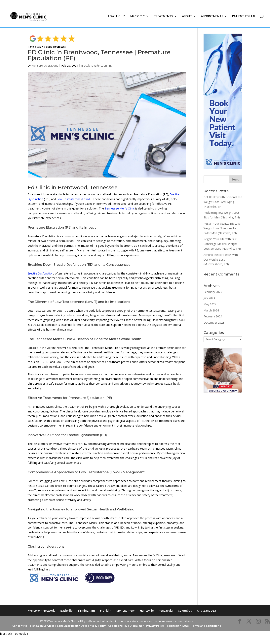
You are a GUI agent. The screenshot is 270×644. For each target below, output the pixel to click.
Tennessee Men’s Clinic (120, 208)
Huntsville (147, 611)
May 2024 (210, 304)
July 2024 (209, 298)
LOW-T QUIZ (117, 17)
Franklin (106, 611)
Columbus (185, 611)
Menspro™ (137, 17)
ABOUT (187, 17)
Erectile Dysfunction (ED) (97, 65)
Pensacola (166, 611)
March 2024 (211, 310)
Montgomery (126, 611)
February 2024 (213, 316)
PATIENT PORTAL (244, 17)
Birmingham (86, 611)
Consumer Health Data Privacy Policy (81, 626)
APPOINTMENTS (212, 17)
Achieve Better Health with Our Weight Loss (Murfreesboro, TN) (221, 259)
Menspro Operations (45, 65)
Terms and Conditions (206, 626)
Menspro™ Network (41, 611)
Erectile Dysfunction (40, 273)
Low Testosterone (69, 199)
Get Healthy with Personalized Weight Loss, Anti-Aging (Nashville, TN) (223, 202)
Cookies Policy (118, 626)
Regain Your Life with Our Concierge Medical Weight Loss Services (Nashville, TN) (222, 244)
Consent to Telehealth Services (33, 626)
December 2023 (214, 322)
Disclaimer (137, 626)
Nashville (66, 611)
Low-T (86, 199)
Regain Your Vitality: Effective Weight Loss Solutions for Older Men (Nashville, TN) (222, 228)
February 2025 (213, 292)
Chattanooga (206, 611)
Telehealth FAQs (178, 626)
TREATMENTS (163, 17)
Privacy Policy (155, 626)
